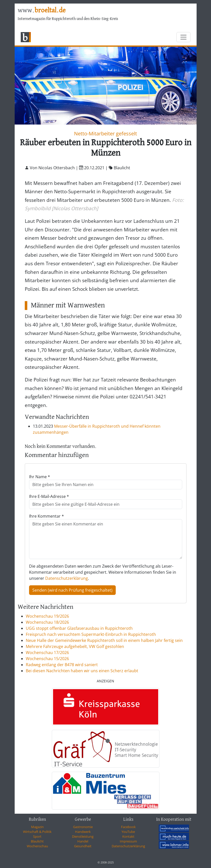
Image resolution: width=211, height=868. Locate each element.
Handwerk (83, 832)
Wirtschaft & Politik (37, 832)
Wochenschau (37, 846)
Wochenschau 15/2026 (47, 659)
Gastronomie (83, 827)
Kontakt (128, 836)
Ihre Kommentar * (46, 516)
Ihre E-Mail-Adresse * (49, 496)
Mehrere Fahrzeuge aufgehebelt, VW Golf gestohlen (75, 646)
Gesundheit (83, 846)
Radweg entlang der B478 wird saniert (62, 665)
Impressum (128, 841)
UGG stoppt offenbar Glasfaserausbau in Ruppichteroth (79, 628)
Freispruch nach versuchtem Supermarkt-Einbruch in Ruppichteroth (91, 634)
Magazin (37, 827)
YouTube (128, 832)
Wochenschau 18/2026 (47, 622)
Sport (37, 836)
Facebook (128, 827)
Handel (83, 841)
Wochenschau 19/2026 (47, 616)
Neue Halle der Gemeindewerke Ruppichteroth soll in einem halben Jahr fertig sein (104, 640)
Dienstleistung (83, 836)
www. (42, 10)
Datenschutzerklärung (67, 578)
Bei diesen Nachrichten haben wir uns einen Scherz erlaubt (82, 671)
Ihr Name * (40, 477)
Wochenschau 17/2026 (47, 653)
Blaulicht (37, 841)
